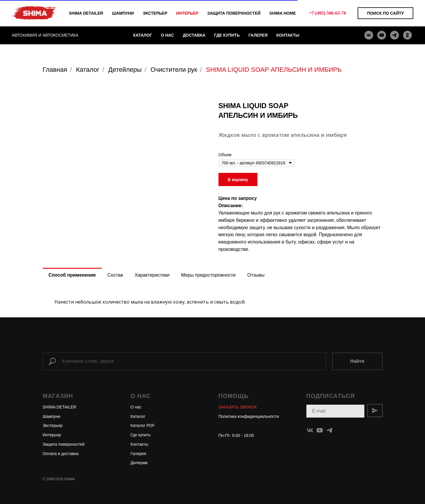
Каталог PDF (143, 425)
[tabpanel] (213, 300)
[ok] (407, 35)
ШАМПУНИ (123, 13)
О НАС (167, 35)
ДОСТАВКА (194, 35)
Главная (55, 70)
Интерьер (52, 435)
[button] (238, 407)
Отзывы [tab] (256, 275)
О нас (136, 407)
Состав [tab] (115, 275)
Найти (357, 361)
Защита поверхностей (64, 444)
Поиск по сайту (385, 13)
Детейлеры (125, 70)
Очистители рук (174, 70)
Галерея (139, 454)
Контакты (139, 444)
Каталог (88, 70)
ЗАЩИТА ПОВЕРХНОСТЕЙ (234, 13)
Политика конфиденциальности (249, 416)
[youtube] (382, 35)
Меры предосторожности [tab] (208, 275)
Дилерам (139, 463)
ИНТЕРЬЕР (187, 13)
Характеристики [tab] (152, 275)
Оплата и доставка (61, 454)
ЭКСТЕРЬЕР (155, 13)
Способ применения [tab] (72, 275)
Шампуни (52, 416)
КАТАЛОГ (143, 35)
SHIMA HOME (283, 13)
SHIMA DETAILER (86, 13)
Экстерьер (53, 425)
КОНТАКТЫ (288, 35)
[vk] (369, 35)
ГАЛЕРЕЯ (258, 35)
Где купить (141, 435)
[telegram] (395, 35)
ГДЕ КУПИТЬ (227, 35)
